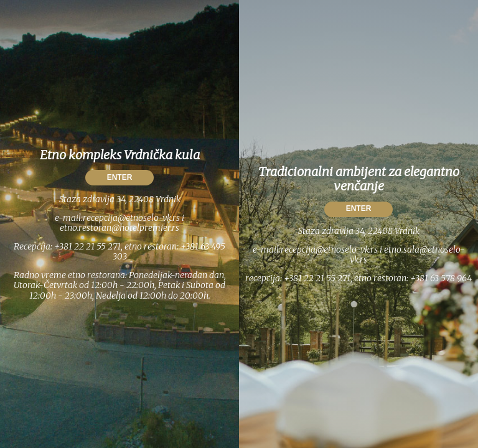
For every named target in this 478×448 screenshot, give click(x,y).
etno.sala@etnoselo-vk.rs (407, 254)
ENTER (120, 177)
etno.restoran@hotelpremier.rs (119, 228)
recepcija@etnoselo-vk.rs (131, 218)
